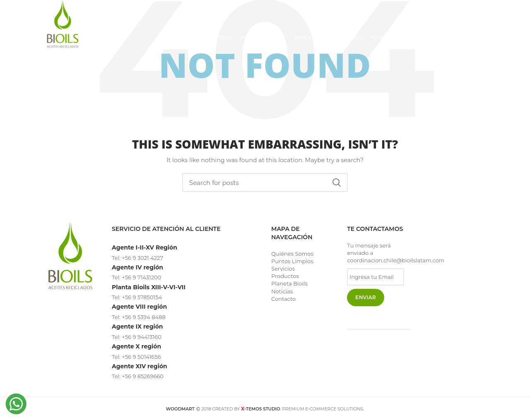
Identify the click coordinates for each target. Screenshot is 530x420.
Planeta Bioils (289, 283)
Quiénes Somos (292, 254)
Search (337, 182)
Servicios (283, 269)
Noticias (282, 291)
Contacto (283, 299)
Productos (285, 276)
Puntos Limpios (292, 261)
